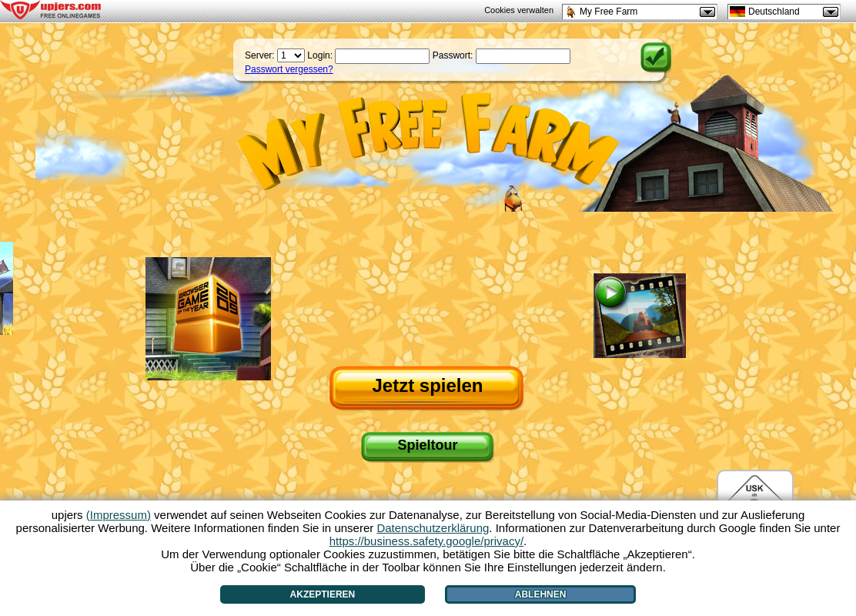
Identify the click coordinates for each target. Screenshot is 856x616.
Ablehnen (541, 594)
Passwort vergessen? (289, 69)
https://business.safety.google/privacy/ (426, 541)
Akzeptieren (323, 594)
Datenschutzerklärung (433, 528)
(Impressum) (119, 515)
